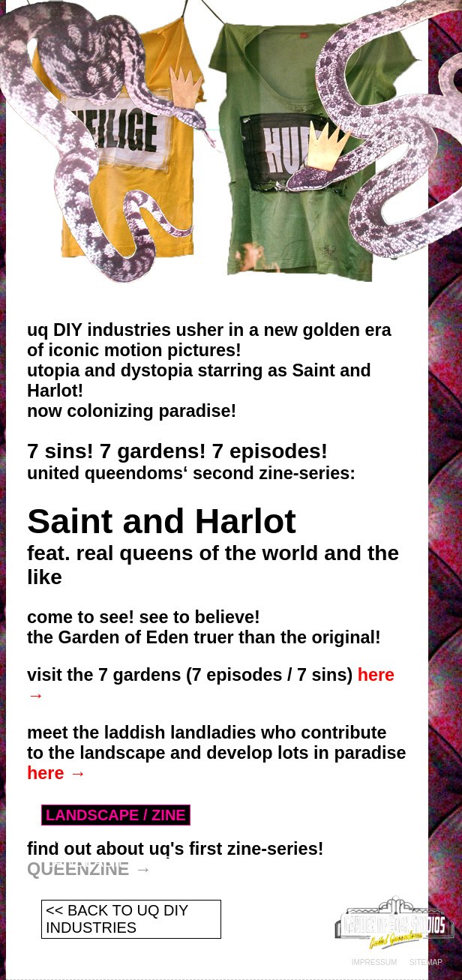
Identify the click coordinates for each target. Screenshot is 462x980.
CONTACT (81, 886)
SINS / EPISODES (107, 838)
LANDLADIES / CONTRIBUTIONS (160, 862)
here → (57, 773)
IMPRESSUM (375, 962)
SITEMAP (426, 962)
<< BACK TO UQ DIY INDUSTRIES (117, 919)
